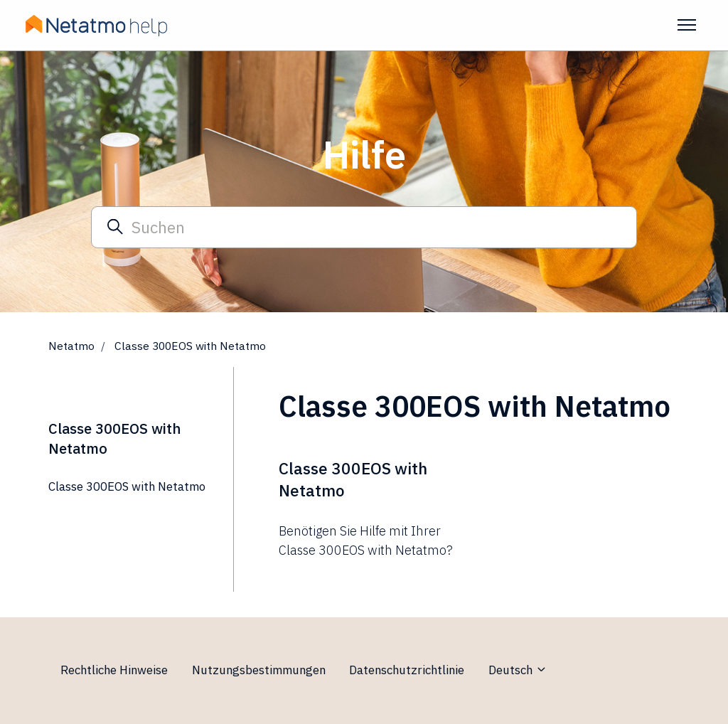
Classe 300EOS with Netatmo (127, 486)
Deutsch (518, 670)
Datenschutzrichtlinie (407, 670)
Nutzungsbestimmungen (259, 670)
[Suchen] (364, 227)
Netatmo (71, 346)
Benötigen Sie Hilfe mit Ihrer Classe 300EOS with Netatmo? (366, 541)
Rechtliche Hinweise (114, 670)
